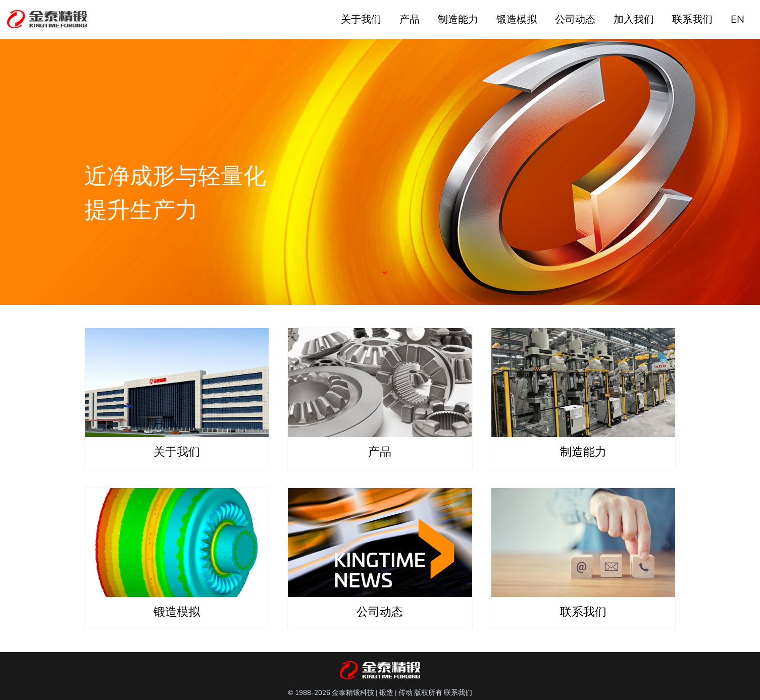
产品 (410, 19)
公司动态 (575, 19)
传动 (406, 693)
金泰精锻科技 (353, 693)
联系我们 (692, 19)
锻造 (386, 693)
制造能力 (458, 19)
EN (738, 19)
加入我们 (634, 19)
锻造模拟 (517, 19)
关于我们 (361, 19)
